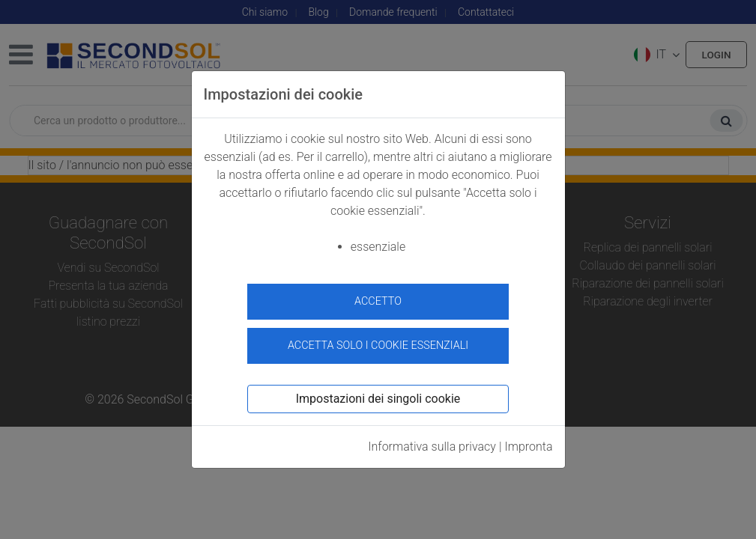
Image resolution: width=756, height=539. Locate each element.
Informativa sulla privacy (432, 443)
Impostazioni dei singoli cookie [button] (378, 395)
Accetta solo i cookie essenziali (378, 341)
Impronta (528, 443)
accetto (378, 301)
